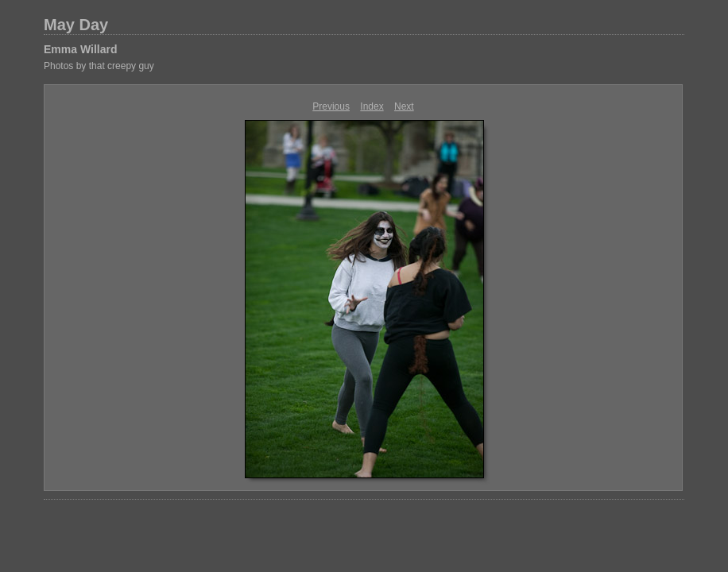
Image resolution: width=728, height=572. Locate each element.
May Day (76, 25)
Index (372, 106)
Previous (331, 106)
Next (404, 106)
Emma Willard (80, 49)
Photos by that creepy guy (99, 66)
